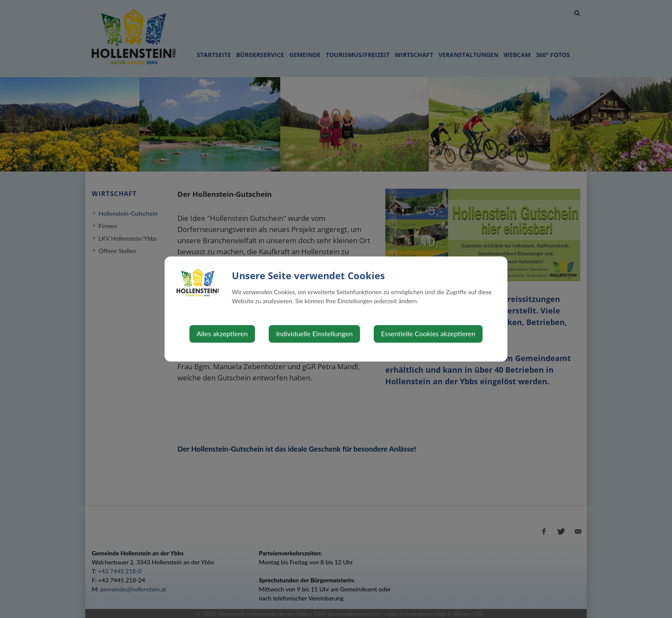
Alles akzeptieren (222, 333)
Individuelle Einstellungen (314, 333)
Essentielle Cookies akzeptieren (428, 333)
